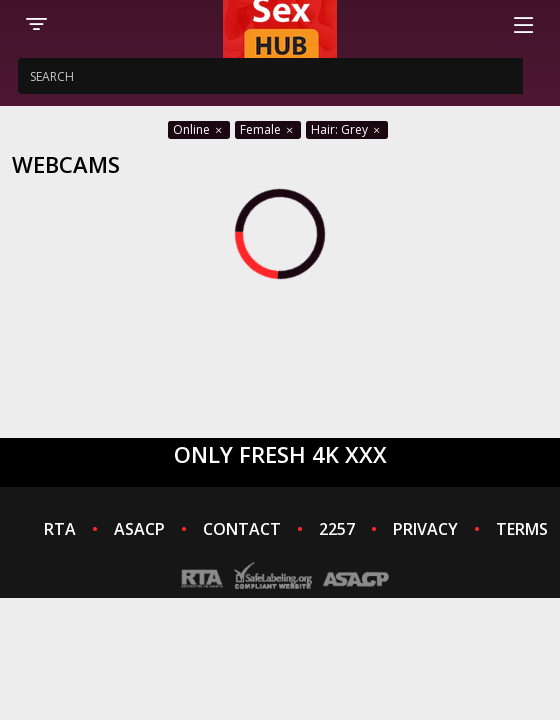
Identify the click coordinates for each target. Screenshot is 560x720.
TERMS (522, 529)
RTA (60, 529)
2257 (337, 529)
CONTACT (242, 529)
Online (199, 129)
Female (268, 129)
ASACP (139, 529)
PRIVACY (425, 529)
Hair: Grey (347, 129)
